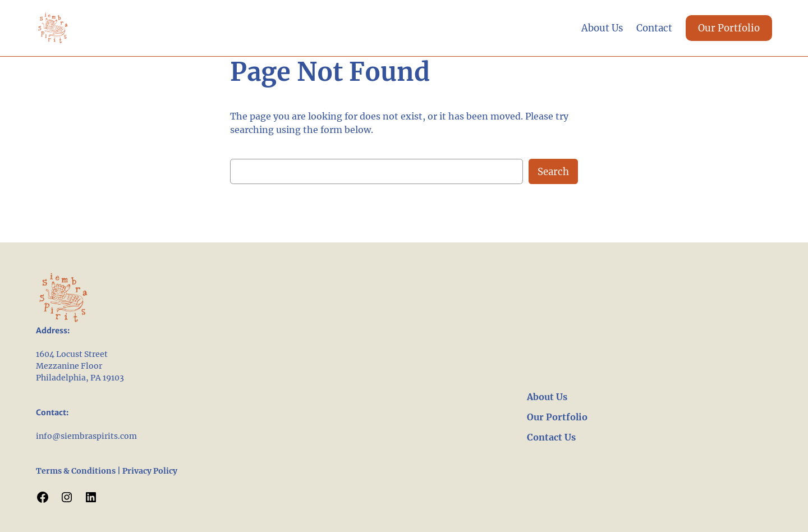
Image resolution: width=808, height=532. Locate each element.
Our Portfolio (729, 28)
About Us (547, 397)
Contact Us (551, 437)
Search (553, 172)
